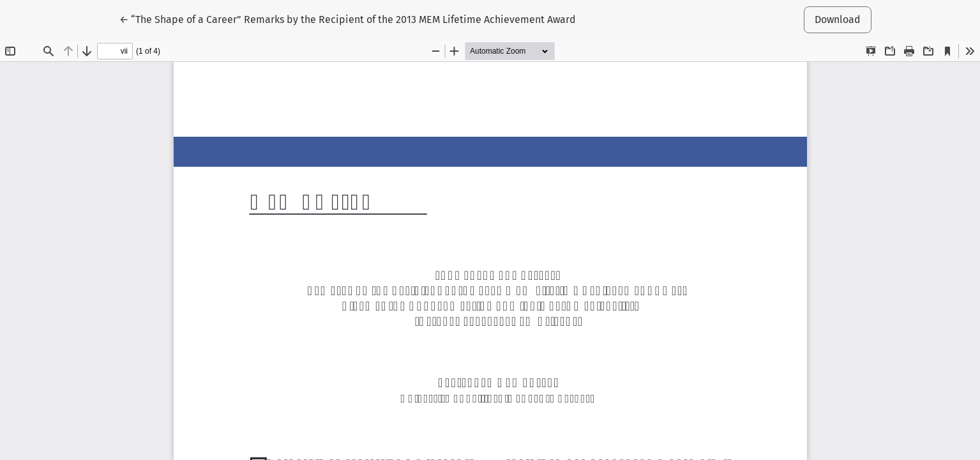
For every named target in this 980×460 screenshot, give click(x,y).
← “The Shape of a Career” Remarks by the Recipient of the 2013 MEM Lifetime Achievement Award (348, 19)
